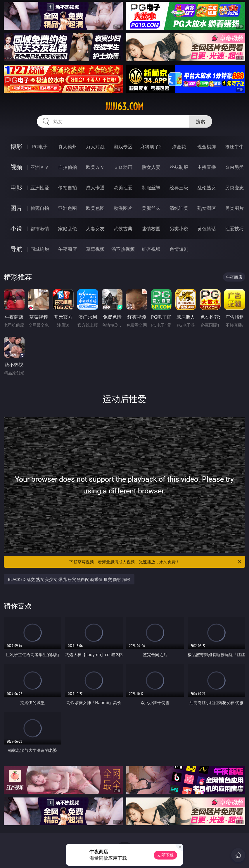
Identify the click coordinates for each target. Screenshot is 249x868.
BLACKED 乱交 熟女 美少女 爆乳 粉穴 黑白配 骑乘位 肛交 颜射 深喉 (69, 579)
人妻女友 (95, 229)
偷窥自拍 (40, 208)
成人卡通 (95, 188)
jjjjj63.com (124, 107)
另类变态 (234, 188)
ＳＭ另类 (234, 167)
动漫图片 (123, 208)
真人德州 (68, 147)
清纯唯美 (179, 208)
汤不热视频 (123, 249)
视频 (16, 167)
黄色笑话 (207, 229)
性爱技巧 (234, 229)
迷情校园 (151, 229)
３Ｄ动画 (123, 167)
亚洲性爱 (40, 188)
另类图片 (234, 208)
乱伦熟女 (207, 188)
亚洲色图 (68, 208)
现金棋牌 (207, 147)
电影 (16, 187)
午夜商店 (68, 249)
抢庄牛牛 (234, 147)
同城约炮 (40, 249)
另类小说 (179, 229)
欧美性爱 (123, 188)
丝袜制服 (179, 167)
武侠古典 (123, 229)
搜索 (200, 121)
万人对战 (95, 147)
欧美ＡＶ (95, 167)
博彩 (16, 146)
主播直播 (207, 167)
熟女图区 (207, 208)
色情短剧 (179, 249)
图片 (16, 208)
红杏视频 (151, 249)
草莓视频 (95, 249)
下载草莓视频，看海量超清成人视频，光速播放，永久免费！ (156, 562)
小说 (16, 228)
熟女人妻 (151, 167)
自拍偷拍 (68, 167)
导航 (16, 249)
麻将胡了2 (151, 147)
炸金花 (179, 147)
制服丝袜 (151, 188)
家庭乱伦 (68, 229)
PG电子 (40, 147)
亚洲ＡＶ (40, 167)
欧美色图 (95, 208)
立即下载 (165, 855)
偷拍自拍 (68, 188)
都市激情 (40, 229)
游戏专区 (123, 147)
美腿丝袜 (151, 208)
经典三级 (179, 188)
